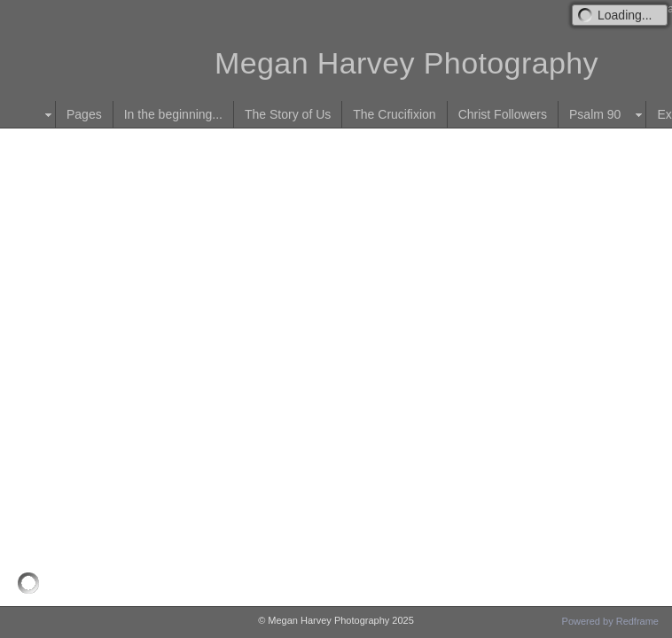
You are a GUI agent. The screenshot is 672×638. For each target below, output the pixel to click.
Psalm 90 (595, 114)
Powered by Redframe (610, 621)
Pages (84, 114)
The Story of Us (288, 114)
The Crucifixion (394, 114)
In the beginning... (173, 114)
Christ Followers (503, 114)
